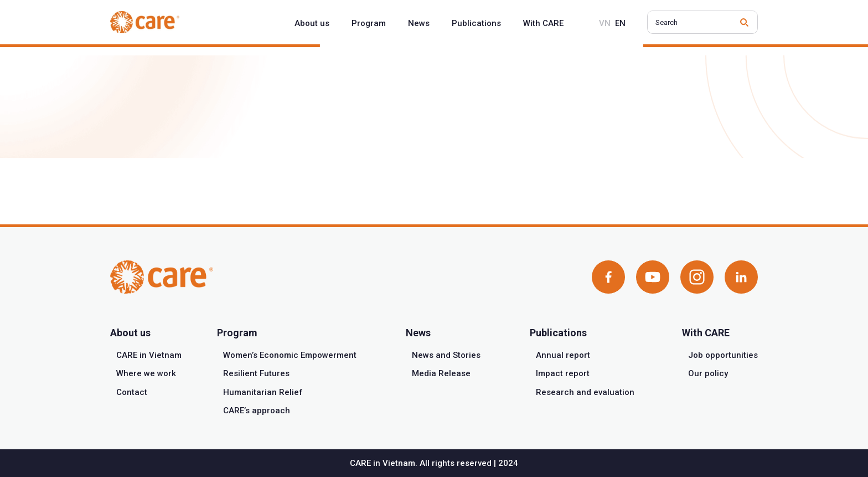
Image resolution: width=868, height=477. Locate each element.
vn (605, 23)
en (620, 23)
